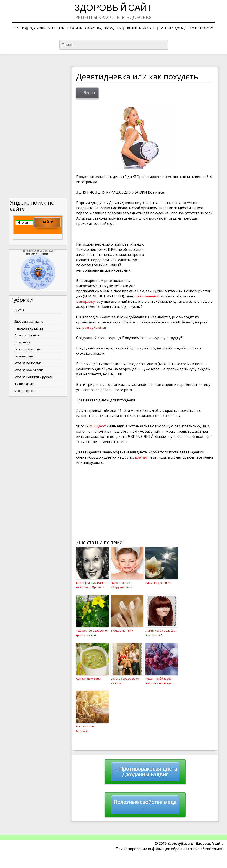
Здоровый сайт (113, 9)
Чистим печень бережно (87, 729)
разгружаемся (94, 327)
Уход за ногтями (122, 630)
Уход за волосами (28, 363)
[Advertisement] (181, 258)
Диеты (89, 93)
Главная (20, 28)
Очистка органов (27, 335)
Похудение (114, 28)
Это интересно (201, 28)
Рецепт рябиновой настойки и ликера (159, 681)
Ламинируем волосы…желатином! (161, 633)
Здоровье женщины (47, 28)
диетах (141, 457)
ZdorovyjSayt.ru (180, 844)
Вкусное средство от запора (125, 681)
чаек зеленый (147, 296)
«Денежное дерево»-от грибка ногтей (92, 633)
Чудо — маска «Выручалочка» (122, 585)
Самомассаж (24, 356)
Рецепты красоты (142, 28)
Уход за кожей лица (29, 370)
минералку (85, 301)
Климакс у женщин (158, 583)
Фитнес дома (172, 28)
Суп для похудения (89, 679)
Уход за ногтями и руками (33, 377)
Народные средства (84, 28)
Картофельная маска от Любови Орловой (91, 585)
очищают (98, 426)
